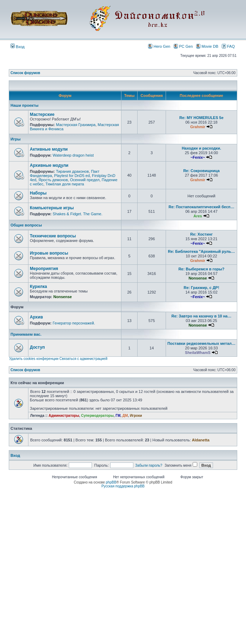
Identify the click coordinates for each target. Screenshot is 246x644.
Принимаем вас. (26, 334)
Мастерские (42, 114)
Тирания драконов (72, 171)
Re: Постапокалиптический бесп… (201, 207)
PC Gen (183, 46)
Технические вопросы (53, 236)
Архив (36, 317)
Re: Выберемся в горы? (201, 269)
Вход (18, 47)
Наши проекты (25, 105)
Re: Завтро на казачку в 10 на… (201, 316)
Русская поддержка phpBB (123, 486)
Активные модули (49, 149)
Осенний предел (85, 180)
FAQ (228, 46)
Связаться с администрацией (83, 359)
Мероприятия (44, 269)
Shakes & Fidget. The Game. (78, 214)
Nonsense (198, 278)
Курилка (38, 287)
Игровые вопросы (49, 253)
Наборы (38, 193)
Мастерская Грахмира (76, 125)
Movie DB (207, 46)
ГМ (118, 416)
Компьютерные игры (52, 208)
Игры (16, 139)
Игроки (136, 416)
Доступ (37, 347)
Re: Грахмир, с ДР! (201, 288)
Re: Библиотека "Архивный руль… (202, 251)
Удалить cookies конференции (34, 359)
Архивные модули (49, 165)
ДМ (125, 416)
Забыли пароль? (149, 465)
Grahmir (198, 127)
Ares (198, 216)
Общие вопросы (26, 225)
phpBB (111, 482)
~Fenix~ (198, 157)
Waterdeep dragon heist (73, 155)
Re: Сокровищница (201, 171)
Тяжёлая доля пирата (65, 184)
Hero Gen (159, 46)
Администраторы (64, 416)
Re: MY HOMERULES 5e (201, 118)
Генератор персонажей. (74, 323)
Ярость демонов (53, 180)
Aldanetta (201, 440)
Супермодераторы (97, 416)
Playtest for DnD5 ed (72, 176)
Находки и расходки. (201, 148)
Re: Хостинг (201, 234)
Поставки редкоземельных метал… (201, 343)
